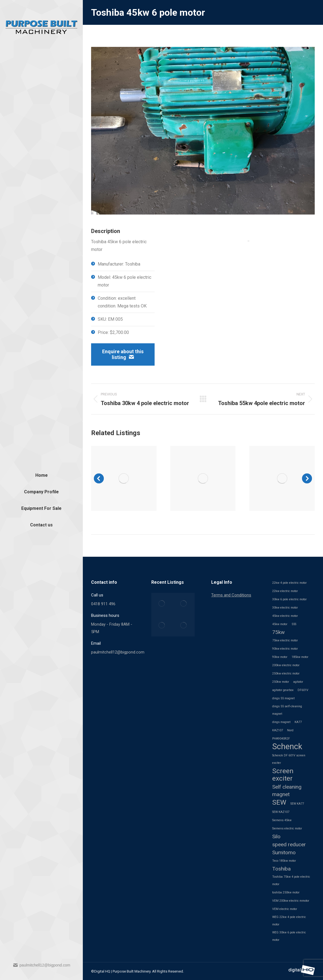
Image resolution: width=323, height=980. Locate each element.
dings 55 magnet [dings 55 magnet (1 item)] (283, 698)
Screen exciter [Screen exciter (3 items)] (283, 775)
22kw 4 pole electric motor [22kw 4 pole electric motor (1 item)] (289, 583)
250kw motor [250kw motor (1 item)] (281, 682)
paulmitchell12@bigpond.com (42, 965)
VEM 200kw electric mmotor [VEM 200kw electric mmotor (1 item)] (291, 901)
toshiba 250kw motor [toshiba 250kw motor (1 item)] (286, 892)
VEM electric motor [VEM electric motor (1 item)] (285, 909)
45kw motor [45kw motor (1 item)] (280, 624)
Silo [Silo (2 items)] (276, 836)
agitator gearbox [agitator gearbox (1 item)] (283, 690)
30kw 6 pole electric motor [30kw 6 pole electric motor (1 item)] (289, 599)
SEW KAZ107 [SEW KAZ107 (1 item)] (281, 812)
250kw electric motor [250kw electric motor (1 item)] (286, 674)
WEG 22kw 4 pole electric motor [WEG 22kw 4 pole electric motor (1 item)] (289, 921)
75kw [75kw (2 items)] (278, 632)
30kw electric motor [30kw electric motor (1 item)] (285, 608)
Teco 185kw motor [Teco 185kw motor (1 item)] (284, 861)
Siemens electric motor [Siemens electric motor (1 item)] (287, 828)
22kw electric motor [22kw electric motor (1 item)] (285, 591)
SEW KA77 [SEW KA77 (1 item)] (297, 804)
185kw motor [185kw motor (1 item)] (300, 657)
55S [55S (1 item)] (294, 624)
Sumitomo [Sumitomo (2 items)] (284, 852)
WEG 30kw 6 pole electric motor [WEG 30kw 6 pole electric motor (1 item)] (289, 936)
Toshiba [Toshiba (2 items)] (281, 869)
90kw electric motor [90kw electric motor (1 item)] (285, 649)
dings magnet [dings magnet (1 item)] (281, 722)
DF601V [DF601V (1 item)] (303, 690)
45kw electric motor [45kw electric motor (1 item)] (285, 616)
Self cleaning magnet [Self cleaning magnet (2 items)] (287, 791)
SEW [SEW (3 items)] (279, 802)
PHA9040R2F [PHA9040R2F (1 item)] (281, 739)
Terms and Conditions (231, 595)
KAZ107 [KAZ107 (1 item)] (278, 730)
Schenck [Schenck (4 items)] (287, 747)
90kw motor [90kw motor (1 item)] (280, 657)
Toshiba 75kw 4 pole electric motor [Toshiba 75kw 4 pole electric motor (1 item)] (291, 880)
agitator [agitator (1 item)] (298, 682)
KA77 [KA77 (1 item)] (298, 722)
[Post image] (124, 479)
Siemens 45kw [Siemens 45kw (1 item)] (282, 820)
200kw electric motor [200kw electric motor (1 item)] (286, 665)
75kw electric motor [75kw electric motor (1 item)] (285, 640)
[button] (99, 478)
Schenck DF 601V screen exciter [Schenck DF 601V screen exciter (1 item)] (289, 759)
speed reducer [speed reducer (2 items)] (289, 844)
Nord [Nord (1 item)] (290, 730)
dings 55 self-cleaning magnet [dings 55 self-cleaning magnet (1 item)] (287, 710)
